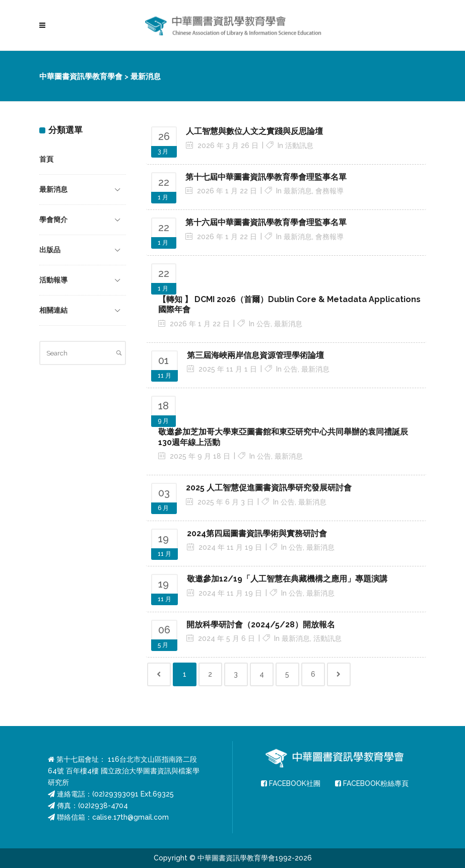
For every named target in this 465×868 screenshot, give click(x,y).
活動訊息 (299, 146)
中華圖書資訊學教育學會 (81, 77)
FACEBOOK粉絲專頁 (372, 783)
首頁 (46, 159)
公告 (263, 324)
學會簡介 (53, 220)
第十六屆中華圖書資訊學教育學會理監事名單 (266, 222)
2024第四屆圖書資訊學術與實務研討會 (257, 533)
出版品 (50, 250)
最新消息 (53, 189)
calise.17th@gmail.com (130, 817)
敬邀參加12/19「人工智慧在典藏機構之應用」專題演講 (287, 579)
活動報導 (53, 280)
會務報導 (329, 191)
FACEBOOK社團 (291, 783)
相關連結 (53, 310)
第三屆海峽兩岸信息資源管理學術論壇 (255, 355)
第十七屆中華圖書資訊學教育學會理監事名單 (266, 177)
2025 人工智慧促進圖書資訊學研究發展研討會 (269, 488)
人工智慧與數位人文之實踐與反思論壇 (254, 131)
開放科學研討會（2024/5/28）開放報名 (261, 625)
